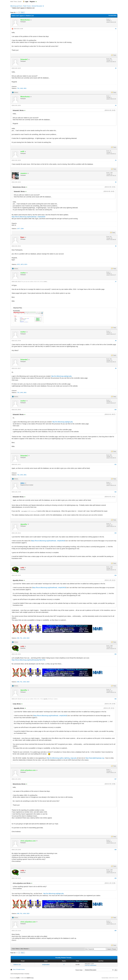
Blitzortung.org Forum (16, 6)
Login (27, 2)
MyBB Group (30, 978)
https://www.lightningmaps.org (95, 758)
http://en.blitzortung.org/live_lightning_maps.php (62, 758)
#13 (115, 533)
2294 (22, 229)
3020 (28, 638)
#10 (115, 410)
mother (45, 282)
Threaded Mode (112, 16)
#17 (115, 779)
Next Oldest (16, 949)
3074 (26, 264)
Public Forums (27, 6)
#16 (115, 699)
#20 (115, 931)
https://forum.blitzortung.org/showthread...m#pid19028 (28, 217)
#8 (116, 341)
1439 (24, 638)
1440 (21, 88)
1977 (19, 229)
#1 (116, 29)
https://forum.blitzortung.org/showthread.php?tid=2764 (28, 660)
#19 (115, 878)
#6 (116, 246)
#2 (116, 68)
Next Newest (24, 949)
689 (18, 638)
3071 (19, 264)
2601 (25, 88)
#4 (116, 160)
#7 (116, 282)
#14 (115, 575)
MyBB (18, 978)
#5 (116, 182)
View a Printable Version (19, 969)
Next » (23, 12)
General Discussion (37, 6)
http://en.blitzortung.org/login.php (61, 376)
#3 (116, 105)
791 (21, 638)
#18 (115, 850)
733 (18, 88)
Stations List (17, 965)
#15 (115, 654)
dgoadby (45, 699)
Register (32, 2)
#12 (115, 492)
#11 (115, 464)
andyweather (46, 965)
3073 (22, 264)
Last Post (87, 965)
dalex (23, 483)
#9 (116, 368)
